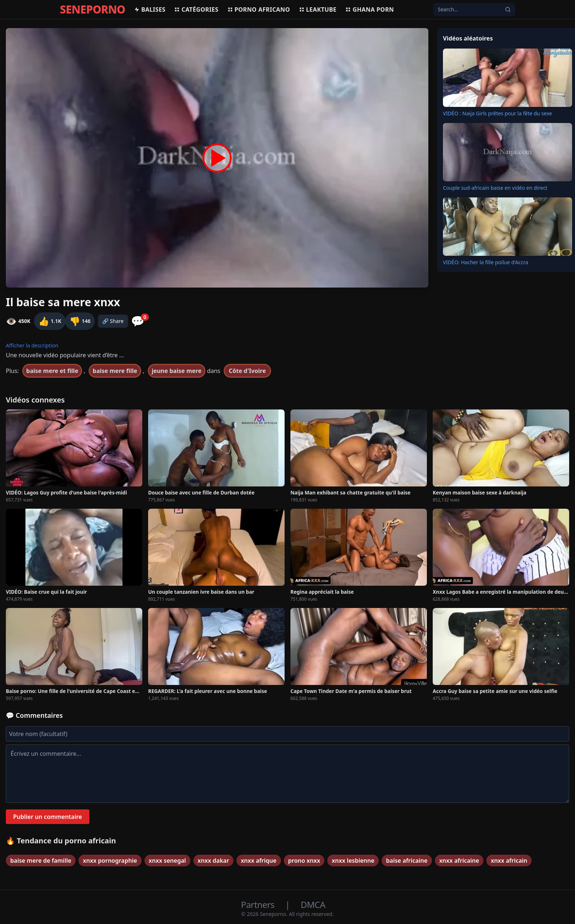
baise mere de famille (41, 861)
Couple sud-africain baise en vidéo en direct (495, 188)
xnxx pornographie (110, 861)
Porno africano (259, 9)
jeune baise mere (177, 371)
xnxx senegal (167, 861)
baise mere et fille (52, 371)
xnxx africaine (459, 861)
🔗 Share (113, 321)
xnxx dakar (213, 861)
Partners (259, 904)
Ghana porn (369, 9)
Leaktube (318, 9)
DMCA (313, 904)
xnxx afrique (259, 861)
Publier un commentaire (48, 817)
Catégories (196, 9)
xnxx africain (509, 861)
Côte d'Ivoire (247, 371)
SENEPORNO (92, 9)
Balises (150, 9)
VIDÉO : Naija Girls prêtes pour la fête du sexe (497, 113)
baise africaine (407, 861)
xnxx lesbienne (353, 861)
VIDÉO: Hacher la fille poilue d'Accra (486, 262)
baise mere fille (115, 371)
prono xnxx (304, 861)
